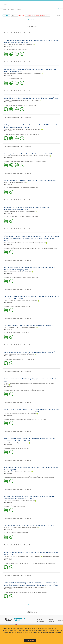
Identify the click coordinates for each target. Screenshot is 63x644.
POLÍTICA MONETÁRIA (26, 217)
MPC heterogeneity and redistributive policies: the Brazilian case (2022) (28, 325)
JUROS (23, 506)
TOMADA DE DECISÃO (32, 277)
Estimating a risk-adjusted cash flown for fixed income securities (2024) (28, 154)
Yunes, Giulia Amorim (9, 443)
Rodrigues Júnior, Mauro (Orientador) (26, 211)
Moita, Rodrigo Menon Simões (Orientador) (31, 73)
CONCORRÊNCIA (13, 448)
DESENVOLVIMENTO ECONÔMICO (18, 564)
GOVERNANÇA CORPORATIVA (34, 248)
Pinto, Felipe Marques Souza (11, 472)
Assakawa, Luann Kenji (10, 211)
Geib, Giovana (7, 44)
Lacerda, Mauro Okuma (10, 354)
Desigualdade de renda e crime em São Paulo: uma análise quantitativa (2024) (31, 98)
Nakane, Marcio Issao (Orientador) (26, 354)
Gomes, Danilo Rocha (9, 129)
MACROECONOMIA (14, 217)
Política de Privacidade (40, 620)
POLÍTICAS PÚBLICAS (33, 106)
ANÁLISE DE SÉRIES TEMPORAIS (18, 134)
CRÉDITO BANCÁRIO (33, 188)
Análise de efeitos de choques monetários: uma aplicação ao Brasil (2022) (29, 352)
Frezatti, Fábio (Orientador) (24, 272)
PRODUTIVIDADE (13, 306)
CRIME (25, 106)
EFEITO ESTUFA (40, 390)
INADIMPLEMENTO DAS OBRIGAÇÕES (19, 161)
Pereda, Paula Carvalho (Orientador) (25, 501)
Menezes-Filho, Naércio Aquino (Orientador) (29, 556)
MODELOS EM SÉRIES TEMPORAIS (39, 593)
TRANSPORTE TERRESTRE (16, 533)
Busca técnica (52, 620)
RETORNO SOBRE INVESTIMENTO (33, 419)
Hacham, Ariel (7, 182)
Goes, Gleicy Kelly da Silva (11, 243)
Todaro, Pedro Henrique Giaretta (12, 301)
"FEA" (14, 16)
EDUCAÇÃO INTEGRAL (15, 477)
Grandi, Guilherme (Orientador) (29, 301)
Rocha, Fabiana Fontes (25, 472)
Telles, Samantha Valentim (19, 182)
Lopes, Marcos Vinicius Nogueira (12, 527)
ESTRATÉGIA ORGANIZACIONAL (17, 248)
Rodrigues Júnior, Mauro (22, 443)
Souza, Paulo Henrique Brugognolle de (14, 156)
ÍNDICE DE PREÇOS (24, 593)
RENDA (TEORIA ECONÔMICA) (38, 161)
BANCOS (21, 448)
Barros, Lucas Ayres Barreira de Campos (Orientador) (32, 243)
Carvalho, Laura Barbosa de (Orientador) (25, 327)
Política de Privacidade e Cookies (51, 632)
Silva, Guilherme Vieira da (10, 556)
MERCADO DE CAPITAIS (21, 50)
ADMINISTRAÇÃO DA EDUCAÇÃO (30, 477)
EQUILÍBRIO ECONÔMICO (15, 79)
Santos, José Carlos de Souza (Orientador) (23, 44)
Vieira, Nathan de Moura (10, 100)
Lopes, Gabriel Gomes (10, 501)
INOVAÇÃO (27, 306)
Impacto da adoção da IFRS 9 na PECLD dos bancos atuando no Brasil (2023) (30, 180)
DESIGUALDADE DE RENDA (16, 106)
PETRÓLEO (32, 390)
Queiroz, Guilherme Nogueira (11, 73)
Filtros (6, 15)
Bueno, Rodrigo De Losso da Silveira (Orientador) (28, 129)
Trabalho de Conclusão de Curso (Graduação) (17, 33)
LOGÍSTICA (26, 533)
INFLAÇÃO (35, 217)
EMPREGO (21, 306)
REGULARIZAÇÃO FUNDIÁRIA (47, 564)
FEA (11, 46)
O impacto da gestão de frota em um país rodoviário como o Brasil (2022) (29, 526)
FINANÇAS (26, 448)
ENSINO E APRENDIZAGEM (46, 477)
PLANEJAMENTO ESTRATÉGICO (17, 277)
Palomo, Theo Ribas (9, 327)
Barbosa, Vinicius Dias (10, 383)
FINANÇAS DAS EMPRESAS (50, 248)
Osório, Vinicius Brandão (10, 272)
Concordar (30, 640)
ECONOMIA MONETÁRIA (15, 360)
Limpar (59, 15)
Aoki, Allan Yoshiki (9, 414)
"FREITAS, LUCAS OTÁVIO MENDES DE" (38, 16)
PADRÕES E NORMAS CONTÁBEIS (18, 188)
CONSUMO (12, 333)
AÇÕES (44, 419)
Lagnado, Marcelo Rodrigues (11, 587)
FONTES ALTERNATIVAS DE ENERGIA (19, 390)
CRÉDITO (11, 50)
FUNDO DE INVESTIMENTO (16, 419)
